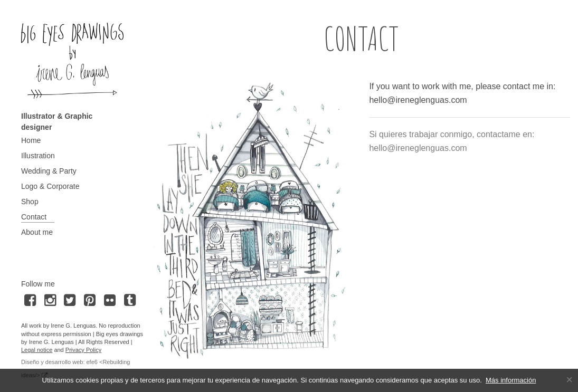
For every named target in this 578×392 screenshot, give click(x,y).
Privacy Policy (83, 350)
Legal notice (37, 350)
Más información (511, 380)
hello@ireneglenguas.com (418, 100)
